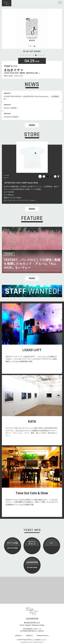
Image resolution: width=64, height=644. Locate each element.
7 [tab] (36, 55)
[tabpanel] (32, 31)
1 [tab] (21, 55)
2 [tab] (23, 55)
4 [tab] (28, 55)
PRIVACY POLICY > (43, 636)
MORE (32, 125)
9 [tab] (41, 55)
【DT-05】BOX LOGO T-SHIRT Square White (21, 183)
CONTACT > (19, 636)
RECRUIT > (30, 636)
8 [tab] (38, 55)
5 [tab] (31, 55)
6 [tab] (33, 55)
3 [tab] (26, 55)
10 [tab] (43, 55)
